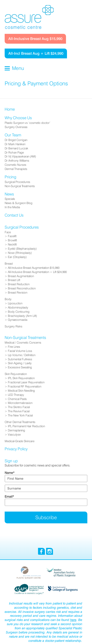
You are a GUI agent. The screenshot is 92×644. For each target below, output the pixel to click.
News (9, 194)
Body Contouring (19, 312)
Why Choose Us (18, 118)
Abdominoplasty (18, 307)
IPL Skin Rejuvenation (21, 378)
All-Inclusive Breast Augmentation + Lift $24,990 (37, 272)
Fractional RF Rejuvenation (25, 386)
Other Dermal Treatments (20, 422)
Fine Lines (14, 347)
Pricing (10, 177)
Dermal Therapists (16, 169)
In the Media (12, 207)
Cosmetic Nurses (15, 165)
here (73, 620)
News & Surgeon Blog (19, 203)
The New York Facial (20, 415)
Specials (10, 199)
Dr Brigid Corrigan (16, 140)
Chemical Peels (17, 399)
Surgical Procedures (17, 182)
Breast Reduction (19, 284)
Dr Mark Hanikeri (15, 144)
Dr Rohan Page (14, 152)
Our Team (13, 135)
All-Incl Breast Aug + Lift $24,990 (36, 53)
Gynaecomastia (18, 320)
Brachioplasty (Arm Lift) (22, 316)
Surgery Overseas (16, 127)
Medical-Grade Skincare (20, 441)
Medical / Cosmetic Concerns (23, 342)
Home (10, 109)
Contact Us (14, 215)
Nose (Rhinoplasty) (20, 253)
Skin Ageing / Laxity (20, 363)
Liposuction (15, 303)
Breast (9, 264)
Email (9, 496)
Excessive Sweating (20, 367)
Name (10, 473)
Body (8, 299)
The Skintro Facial (19, 407)
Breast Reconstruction (22, 288)
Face (8, 232)
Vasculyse (14, 434)
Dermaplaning (16, 430)
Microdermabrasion (20, 403)
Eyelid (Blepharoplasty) (22, 249)
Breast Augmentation (21, 276)
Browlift (12, 240)
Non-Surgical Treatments (20, 186)
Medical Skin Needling (21, 391)
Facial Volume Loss (20, 351)
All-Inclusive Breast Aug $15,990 (35, 39)
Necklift (12, 244)
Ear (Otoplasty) (17, 257)
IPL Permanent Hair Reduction (26, 426)
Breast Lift (14, 280)
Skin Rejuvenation (16, 374)
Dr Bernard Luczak (16, 148)
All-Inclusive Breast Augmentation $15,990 (34, 268)
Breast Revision (18, 292)
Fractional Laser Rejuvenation (26, 382)
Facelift (12, 236)
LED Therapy (16, 395)
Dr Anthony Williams (17, 161)
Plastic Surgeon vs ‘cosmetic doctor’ (27, 123)
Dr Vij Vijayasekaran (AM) (20, 156)
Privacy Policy (16, 449)
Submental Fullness (20, 359)
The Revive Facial (19, 411)
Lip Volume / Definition (22, 355)
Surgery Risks (13, 326)
